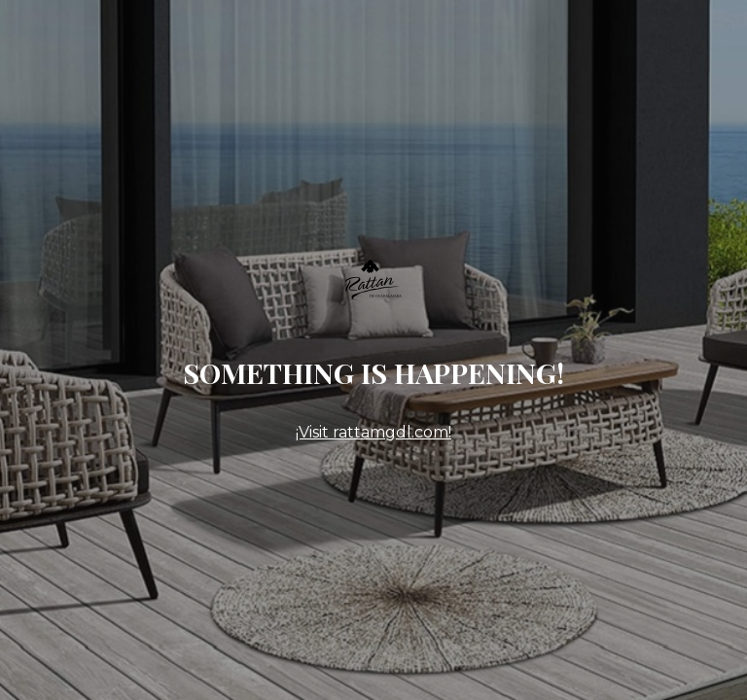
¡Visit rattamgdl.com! (373, 432)
